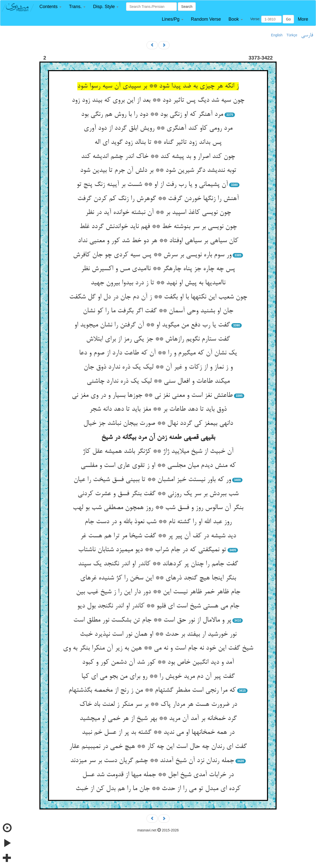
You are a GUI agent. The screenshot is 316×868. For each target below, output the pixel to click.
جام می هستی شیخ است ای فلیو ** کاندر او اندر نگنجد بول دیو (158, 606)
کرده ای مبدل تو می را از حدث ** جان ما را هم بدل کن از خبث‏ (158, 789)
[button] (50, 7)
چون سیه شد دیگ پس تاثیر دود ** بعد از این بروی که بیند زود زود (158, 100)
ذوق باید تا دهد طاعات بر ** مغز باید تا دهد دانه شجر (158, 409)
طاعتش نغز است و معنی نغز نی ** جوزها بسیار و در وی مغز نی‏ (152, 396)
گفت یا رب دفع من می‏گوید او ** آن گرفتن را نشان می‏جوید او (152, 325)
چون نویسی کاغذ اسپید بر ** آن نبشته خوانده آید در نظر (158, 213)
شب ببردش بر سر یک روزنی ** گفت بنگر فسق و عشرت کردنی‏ (158, 494)
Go (288, 19)
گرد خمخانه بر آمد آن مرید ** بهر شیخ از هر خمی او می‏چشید (158, 719)
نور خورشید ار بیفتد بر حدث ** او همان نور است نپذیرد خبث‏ (158, 634)
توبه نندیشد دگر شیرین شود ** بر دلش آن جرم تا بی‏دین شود (158, 171)
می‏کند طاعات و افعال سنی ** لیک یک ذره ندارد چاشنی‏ (158, 381)
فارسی (307, 35)
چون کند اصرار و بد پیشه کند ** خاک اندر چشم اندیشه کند (158, 157)
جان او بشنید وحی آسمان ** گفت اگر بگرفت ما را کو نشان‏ (158, 311)
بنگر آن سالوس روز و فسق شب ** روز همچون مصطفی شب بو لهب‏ (158, 508)
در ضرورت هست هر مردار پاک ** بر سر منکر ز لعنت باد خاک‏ (158, 705)
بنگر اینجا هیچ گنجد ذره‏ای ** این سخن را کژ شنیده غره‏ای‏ (158, 578)
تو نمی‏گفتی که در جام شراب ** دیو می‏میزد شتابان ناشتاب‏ (152, 550)
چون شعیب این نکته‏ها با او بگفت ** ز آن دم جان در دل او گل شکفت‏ (158, 297)
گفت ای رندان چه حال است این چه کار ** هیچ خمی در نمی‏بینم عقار (158, 747)
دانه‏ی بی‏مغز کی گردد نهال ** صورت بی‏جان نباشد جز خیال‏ (158, 424)
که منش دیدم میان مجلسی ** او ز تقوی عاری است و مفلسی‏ (158, 466)
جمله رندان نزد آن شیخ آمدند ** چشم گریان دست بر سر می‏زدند (152, 761)
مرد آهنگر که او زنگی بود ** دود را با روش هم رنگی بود (152, 115)
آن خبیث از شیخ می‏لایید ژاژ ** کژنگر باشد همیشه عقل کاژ (158, 452)
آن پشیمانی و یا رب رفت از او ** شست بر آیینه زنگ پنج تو (152, 185)
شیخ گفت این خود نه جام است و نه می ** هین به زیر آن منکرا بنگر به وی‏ (158, 648)
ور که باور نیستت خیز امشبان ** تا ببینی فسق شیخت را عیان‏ (152, 480)
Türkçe (292, 35)
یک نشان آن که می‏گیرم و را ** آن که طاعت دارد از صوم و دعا (158, 353)
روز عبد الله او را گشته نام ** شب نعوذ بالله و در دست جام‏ (158, 522)
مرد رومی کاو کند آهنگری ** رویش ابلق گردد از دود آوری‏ (158, 128)
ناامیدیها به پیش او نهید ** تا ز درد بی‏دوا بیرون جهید (158, 283)
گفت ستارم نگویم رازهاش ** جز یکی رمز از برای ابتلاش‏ (158, 339)
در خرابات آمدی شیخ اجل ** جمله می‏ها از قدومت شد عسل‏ (158, 775)
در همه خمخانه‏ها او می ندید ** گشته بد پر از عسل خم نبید (158, 733)
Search (187, 7)
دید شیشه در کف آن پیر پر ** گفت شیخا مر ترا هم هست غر (158, 536)
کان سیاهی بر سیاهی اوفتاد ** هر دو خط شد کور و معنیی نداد (158, 241)
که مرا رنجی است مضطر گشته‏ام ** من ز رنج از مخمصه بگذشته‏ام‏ (152, 690)
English (277, 35)
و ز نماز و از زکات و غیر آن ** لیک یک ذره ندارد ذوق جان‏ (158, 367)
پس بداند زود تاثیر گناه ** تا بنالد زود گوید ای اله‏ (158, 143)
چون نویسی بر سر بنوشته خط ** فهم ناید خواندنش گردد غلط (158, 227)
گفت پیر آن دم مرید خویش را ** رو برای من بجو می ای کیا (158, 677)
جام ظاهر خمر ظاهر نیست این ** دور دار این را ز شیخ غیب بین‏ (158, 592)
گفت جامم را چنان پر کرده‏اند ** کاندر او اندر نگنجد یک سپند (158, 564)
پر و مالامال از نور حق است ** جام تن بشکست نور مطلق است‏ (152, 620)
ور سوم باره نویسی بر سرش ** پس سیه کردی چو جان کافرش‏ (152, 255)
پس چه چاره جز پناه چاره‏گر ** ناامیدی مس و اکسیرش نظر (158, 269)
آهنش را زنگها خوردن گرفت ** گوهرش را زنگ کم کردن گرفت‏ (158, 199)
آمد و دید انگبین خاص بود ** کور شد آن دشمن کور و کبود (158, 662)
